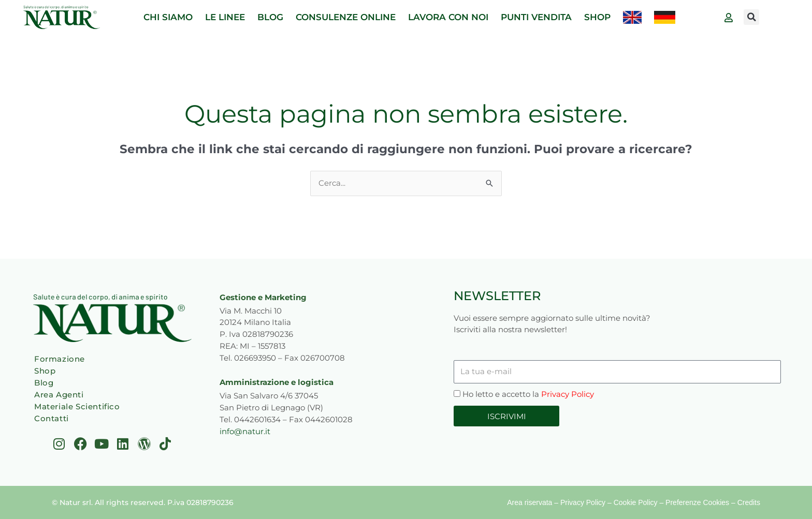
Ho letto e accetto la (528, 394)
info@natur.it (245, 431)
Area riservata (530, 502)
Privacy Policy (568, 394)
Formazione (60, 359)
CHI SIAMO (168, 17)
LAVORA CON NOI (448, 17)
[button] (751, 17)
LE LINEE (225, 17)
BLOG (270, 17)
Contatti (52, 418)
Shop (45, 371)
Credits (749, 502)
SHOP (597, 17)
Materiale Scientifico (77, 406)
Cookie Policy (636, 502)
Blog (44, 383)
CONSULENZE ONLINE (346, 17)
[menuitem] (632, 17)
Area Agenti (59, 395)
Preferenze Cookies (697, 502)
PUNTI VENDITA (536, 17)
